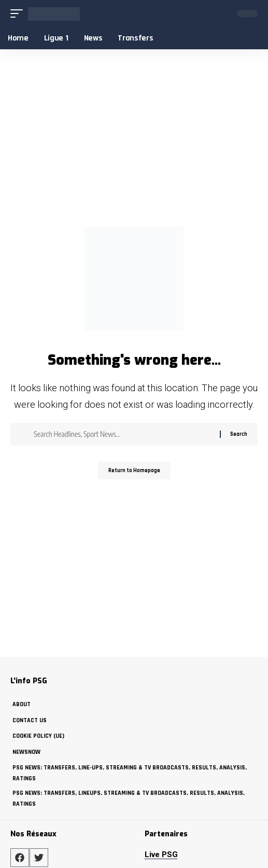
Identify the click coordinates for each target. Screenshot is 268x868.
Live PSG (161, 855)
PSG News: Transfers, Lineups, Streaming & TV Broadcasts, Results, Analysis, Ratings (129, 798)
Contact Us (30, 720)
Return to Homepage (134, 471)
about (22, 704)
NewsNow (26, 752)
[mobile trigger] (19, 14)
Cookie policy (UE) (38, 736)
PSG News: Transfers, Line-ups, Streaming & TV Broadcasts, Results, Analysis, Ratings (130, 773)
